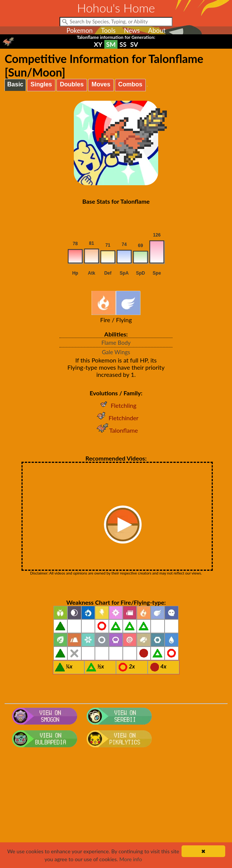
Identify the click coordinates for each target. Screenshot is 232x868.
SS (123, 44)
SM (111, 44)
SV (134, 44)
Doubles (72, 84)
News (132, 30)
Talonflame (116, 430)
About (157, 30)
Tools (108, 30)
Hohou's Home (116, 8)
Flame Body (116, 343)
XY (98, 44)
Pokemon (79, 30)
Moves (101, 84)
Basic (15, 84)
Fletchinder (116, 418)
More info (131, 859)
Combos (130, 84)
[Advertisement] (116, 811)
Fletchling (116, 405)
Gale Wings (116, 352)
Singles (41, 84)
